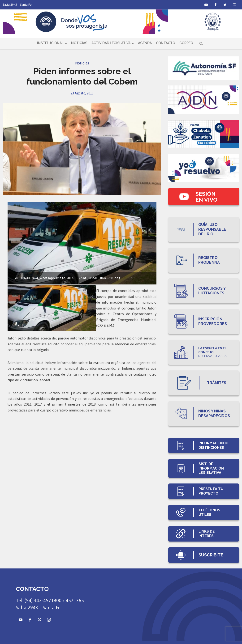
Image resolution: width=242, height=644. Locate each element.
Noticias (79, 43)
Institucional (50, 43)
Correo (186, 43)
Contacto (166, 43)
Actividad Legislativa (111, 43)
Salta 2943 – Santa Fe (17, 5)
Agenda (145, 43)
